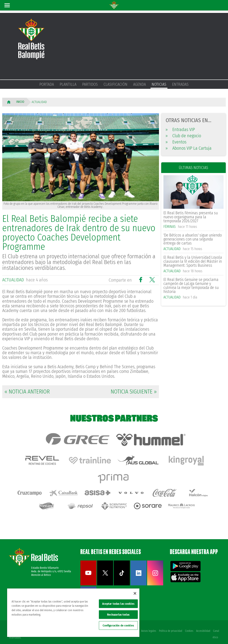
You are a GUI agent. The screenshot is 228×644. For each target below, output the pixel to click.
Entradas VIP (180, 129)
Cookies (189, 627)
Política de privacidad (170, 627)
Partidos (90, 84)
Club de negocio (183, 136)
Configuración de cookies (118, 625)
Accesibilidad (203, 627)
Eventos (176, 142)
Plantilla (68, 84)
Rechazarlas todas (118, 615)
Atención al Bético (41, 571)
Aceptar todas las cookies (118, 604)
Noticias (159, 84)
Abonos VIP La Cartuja (189, 148)
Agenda (139, 84)
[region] (73, 613)
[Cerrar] (135, 593)
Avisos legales (148, 627)
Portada (47, 84)
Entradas (180, 84)
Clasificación (115, 84)
